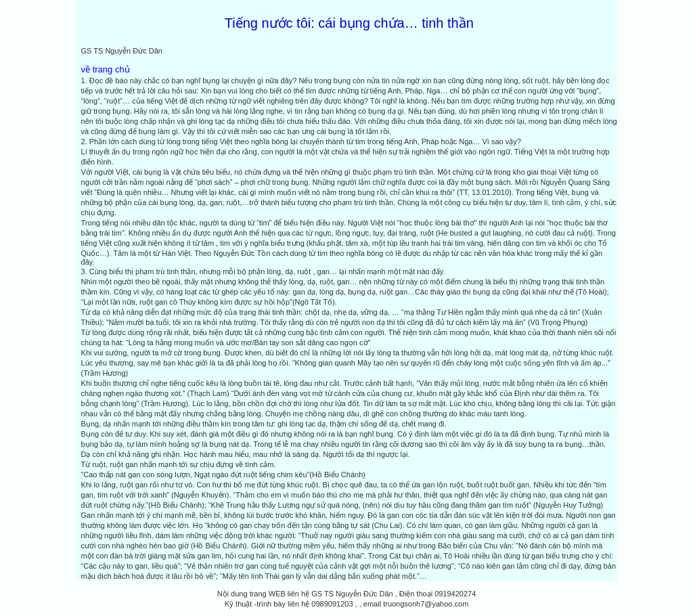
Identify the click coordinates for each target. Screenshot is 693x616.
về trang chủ (106, 69)
